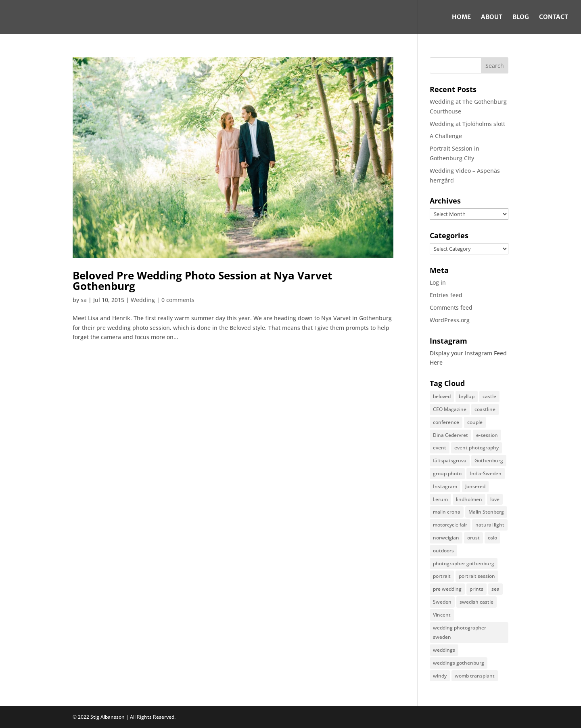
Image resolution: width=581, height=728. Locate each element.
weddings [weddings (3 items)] (444, 650)
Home (461, 17)
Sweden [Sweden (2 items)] (442, 602)
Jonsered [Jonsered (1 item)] (475, 486)
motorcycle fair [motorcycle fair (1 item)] (450, 525)
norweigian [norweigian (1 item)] (446, 538)
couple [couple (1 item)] (475, 422)
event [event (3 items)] (440, 448)
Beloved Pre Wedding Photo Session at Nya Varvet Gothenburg (202, 281)
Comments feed (451, 307)
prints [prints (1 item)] (477, 589)
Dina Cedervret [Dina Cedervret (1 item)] (450, 435)
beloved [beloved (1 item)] (442, 396)
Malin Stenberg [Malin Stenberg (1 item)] (486, 512)
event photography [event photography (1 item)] (477, 448)
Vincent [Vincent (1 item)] (442, 615)
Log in (438, 282)
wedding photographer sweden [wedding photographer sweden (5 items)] (460, 633)
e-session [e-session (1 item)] (487, 435)
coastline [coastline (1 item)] (485, 409)
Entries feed (446, 295)
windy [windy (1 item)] (440, 676)
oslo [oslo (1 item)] (492, 538)
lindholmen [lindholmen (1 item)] (469, 499)
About (492, 17)
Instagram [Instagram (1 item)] (445, 486)
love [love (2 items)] (495, 499)
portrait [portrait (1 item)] (442, 576)
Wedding (143, 300)
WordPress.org (450, 320)
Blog (521, 17)
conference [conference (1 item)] (446, 422)
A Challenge (446, 136)
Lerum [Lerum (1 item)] (440, 499)
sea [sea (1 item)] (495, 589)
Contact (554, 17)
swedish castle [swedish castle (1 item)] (477, 602)
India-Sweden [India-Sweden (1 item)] (486, 473)
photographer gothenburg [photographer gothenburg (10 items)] (464, 563)
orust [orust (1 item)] (473, 538)
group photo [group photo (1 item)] (447, 473)
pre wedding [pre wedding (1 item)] (447, 589)
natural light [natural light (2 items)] (490, 525)
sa (84, 300)
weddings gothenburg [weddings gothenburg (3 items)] (459, 663)
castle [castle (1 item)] (489, 396)
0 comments (178, 300)
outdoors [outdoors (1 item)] (443, 551)
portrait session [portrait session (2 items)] (477, 576)
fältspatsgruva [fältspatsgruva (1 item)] (450, 461)
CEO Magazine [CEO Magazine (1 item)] (450, 409)
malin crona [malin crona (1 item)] (447, 512)
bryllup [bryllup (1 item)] (467, 396)
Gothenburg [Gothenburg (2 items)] (489, 461)
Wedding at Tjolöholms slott (467, 124)
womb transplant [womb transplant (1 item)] (475, 676)
